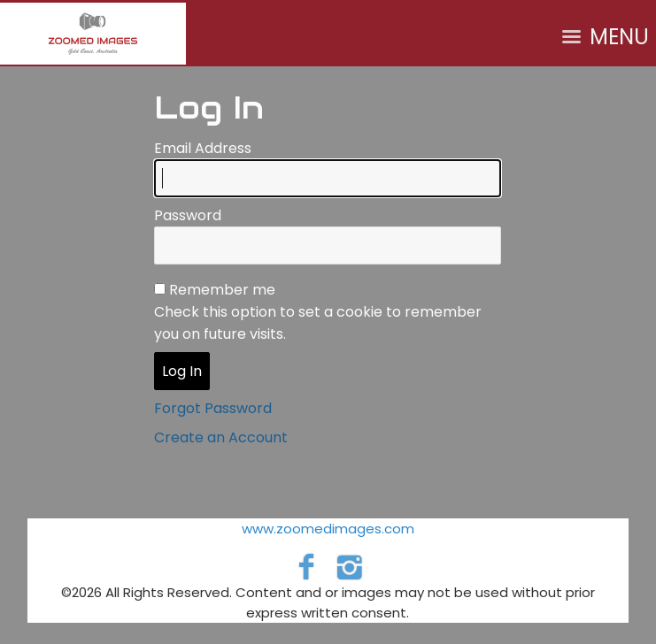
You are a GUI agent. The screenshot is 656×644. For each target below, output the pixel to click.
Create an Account (221, 437)
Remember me (222, 290)
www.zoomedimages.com (328, 529)
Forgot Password (213, 408)
